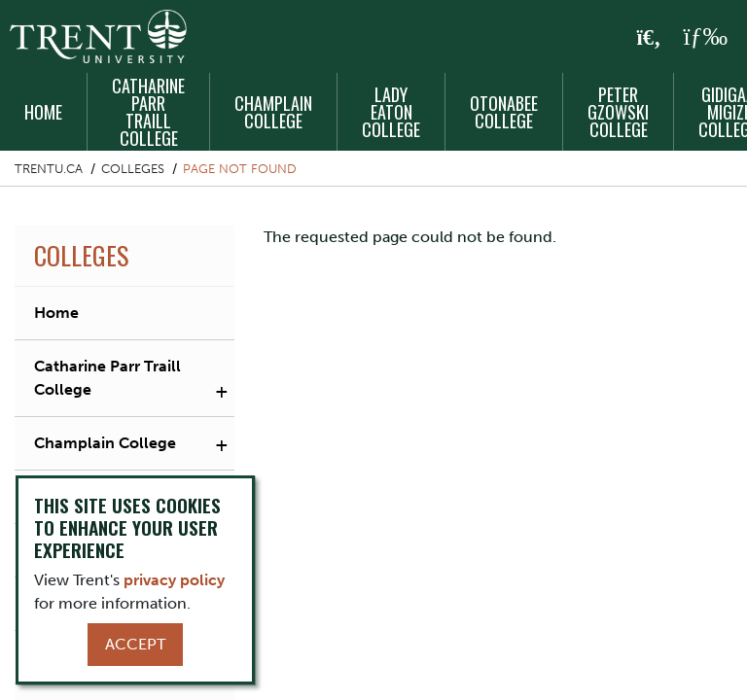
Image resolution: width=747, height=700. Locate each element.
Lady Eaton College (391, 112)
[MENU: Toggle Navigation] (705, 37)
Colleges (133, 169)
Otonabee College (504, 112)
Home (43, 112)
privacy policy (174, 580)
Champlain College (273, 112)
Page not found (240, 169)
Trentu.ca (49, 169)
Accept (135, 644)
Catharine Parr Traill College (148, 112)
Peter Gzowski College (618, 112)
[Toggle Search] (649, 38)
